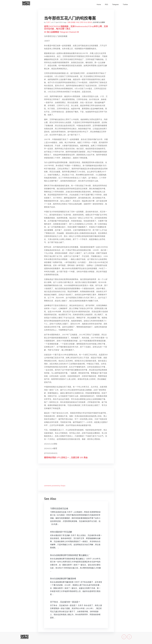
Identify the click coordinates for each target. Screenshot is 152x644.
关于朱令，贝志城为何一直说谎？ (65, 602)
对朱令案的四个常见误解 (61, 532)
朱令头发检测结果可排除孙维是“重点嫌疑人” (70, 555)
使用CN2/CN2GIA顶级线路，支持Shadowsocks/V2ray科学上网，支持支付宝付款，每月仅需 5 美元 (76, 28)
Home (99, 4)
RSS (106, 4)
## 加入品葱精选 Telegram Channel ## (62, 32)
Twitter (125, 4)
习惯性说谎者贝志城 (59, 508)
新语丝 (90, 22)
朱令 (86, 22)
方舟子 (48, 22)
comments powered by (55, 486)
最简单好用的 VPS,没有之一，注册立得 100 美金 (66, 457)
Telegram (115, 4)
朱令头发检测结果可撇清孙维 (63, 579)
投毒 (69, 22)
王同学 (81, 22)
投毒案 (73, 22)
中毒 (77, 22)
